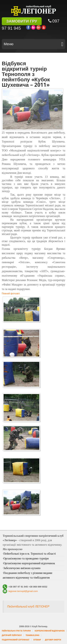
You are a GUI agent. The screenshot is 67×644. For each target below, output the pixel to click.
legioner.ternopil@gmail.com (23, 591)
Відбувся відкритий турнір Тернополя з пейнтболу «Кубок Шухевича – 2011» (26, 74)
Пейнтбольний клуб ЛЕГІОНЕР (28, 607)
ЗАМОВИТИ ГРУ (22, 21)
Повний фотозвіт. (11, 293)
